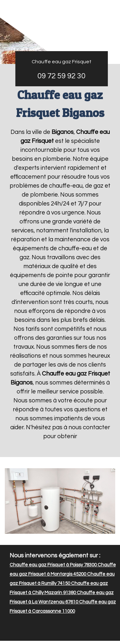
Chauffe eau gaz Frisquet (62, 62)
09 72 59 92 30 (61, 76)
